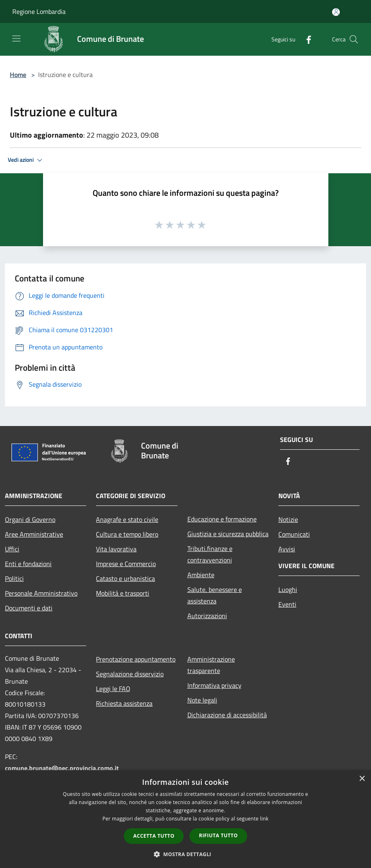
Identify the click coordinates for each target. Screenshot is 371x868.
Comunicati (294, 534)
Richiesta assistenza (124, 703)
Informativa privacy (214, 685)
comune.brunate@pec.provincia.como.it (62, 768)
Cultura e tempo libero (127, 534)
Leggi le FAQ (113, 689)
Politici (14, 578)
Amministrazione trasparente (211, 665)
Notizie (288, 519)
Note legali (202, 700)
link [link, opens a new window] (264, 819)
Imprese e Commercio (126, 564)
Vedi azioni (26, 160)
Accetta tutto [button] (154, 836)
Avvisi (287, 549)
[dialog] (185, 819)
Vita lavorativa (116, 549)
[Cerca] (354, 39)
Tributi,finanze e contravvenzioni (210, 554)
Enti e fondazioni (28, 564)
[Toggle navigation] (16, 39)
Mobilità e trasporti (123, 593)
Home (18, 75)
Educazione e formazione (222, 519)
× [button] (362, 779)
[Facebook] (305, 39)
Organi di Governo (30, 519)
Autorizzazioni (207, 616)
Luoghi (288, 589)
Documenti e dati (29, 608)
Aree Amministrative (34, 534)
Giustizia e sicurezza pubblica (228, 534)
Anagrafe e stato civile (127, 519)
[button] (186, 854)
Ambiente (201, 575)
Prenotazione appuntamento (136, 659)
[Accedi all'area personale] (336, 12)
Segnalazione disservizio (130, 674)
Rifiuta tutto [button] (218, 835)
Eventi (287, 604)
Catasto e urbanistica (125, 578)
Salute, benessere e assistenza (215, 595)
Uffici (12, 549)
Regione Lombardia (39, 11)
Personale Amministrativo (41, 593)
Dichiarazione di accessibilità (227, 715)
